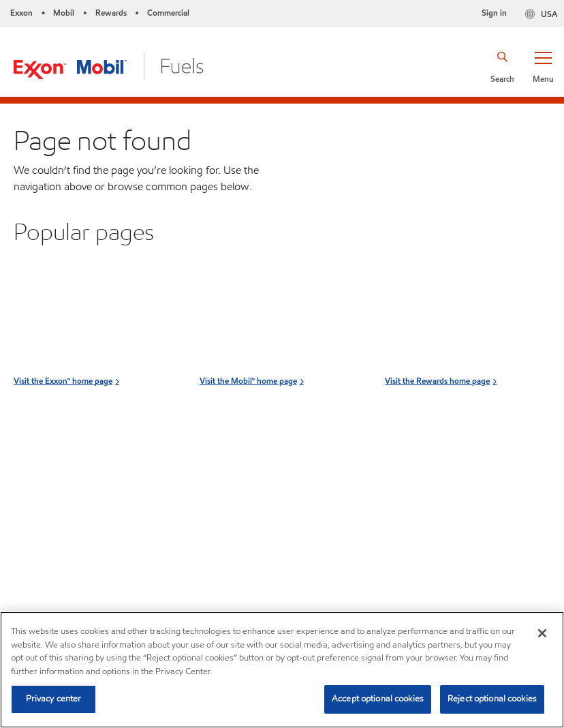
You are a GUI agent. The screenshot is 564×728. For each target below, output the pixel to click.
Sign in (494, 13)
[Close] (542, 633)
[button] (543, 66)
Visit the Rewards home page (437, 440)
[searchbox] (456, 537)
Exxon (21, 13)
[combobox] (470, 537)
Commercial (168, 13)
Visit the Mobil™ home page (248, 440)
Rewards (111, 13)
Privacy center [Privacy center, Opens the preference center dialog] (54, 699)
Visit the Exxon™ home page (63, 440)
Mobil (64, 13)
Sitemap (37, 542)
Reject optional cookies (492, 699)
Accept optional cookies (378, 699)
